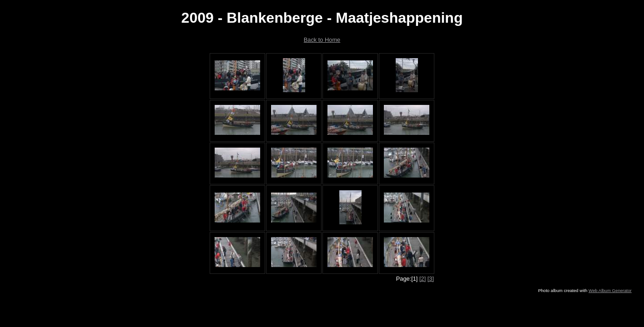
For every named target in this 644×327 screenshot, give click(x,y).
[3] (431, 279)
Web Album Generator (610, 290)
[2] (423, 279)
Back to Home (322, 40)
